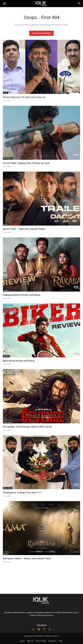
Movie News (8, 159)
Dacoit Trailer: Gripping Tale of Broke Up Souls (26, 163)
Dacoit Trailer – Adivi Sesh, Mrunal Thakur (24, 229)
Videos (6, 224)
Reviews (6, 290)
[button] (79, 4)
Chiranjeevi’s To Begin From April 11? (22, 493)
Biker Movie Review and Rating (19, 361)
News (5, 93)
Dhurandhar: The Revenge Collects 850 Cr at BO (27, 427)
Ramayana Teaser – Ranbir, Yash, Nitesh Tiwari (27, 558)
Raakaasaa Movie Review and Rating (21, 295)
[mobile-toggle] (4, 4)
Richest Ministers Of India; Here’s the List (24, 97)
